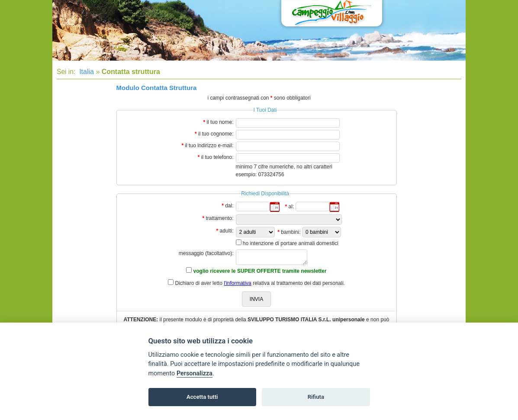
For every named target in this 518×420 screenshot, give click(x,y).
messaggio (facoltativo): (206, 253)
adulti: (226, 231)
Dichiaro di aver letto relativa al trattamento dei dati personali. (260, 283)
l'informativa (238, 283)
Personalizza (195, 373)
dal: (229, 206)
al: (291, 207)
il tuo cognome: (216, 134)
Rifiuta (316, 397)
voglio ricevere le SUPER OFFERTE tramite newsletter (260, 271)
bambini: (291, 232)
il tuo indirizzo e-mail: (209, 145)
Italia (86, 72)
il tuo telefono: (217, 157)
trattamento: (219, 218)
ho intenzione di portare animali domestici (291, 243)
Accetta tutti (202, 397)
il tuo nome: (220, 122)
